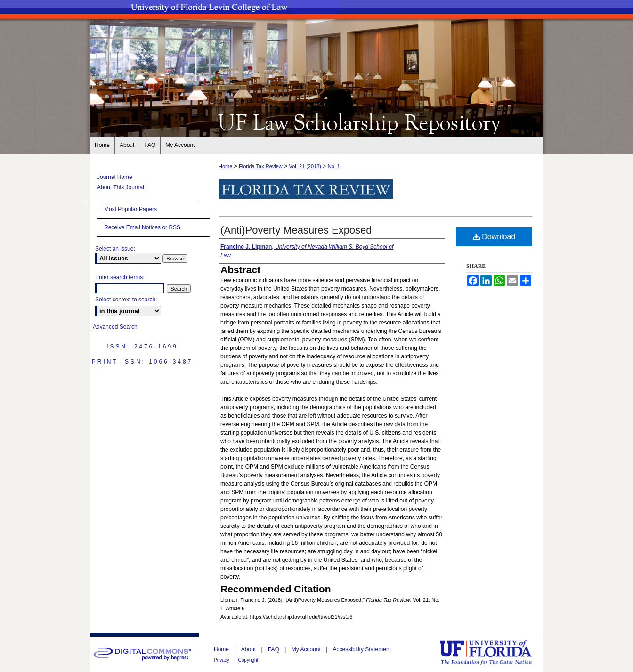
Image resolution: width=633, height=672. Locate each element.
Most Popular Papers (130, 209)
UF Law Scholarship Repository (316, 121)
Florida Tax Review (261, 166)
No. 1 (334, 166)
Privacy (222, 660)
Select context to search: (126, 300)
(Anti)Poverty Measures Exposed (296, 230)
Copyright (248, 660)
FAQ (274, 649)
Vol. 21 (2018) (305, 166)
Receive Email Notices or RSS (142, 227)
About (249, 649)
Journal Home (115, 177)
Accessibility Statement (362, 649)
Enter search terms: (120, 277)
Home (225, 166)
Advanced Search (115, 327)
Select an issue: (115, 249)
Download (494, 237)
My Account (307, 649)
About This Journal (121, 187)
